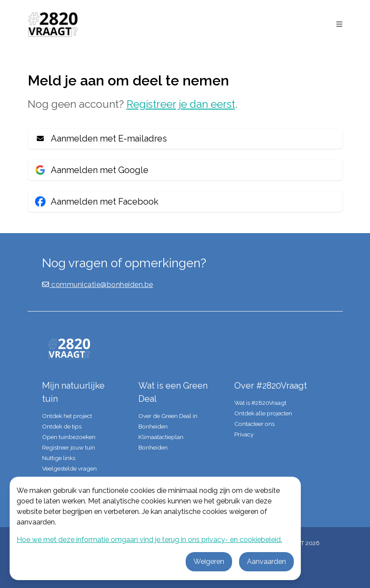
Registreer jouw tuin (69, 447)
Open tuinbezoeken (69, 437)
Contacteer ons (254, 424)
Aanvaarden (266, 561)
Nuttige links (59, 458)
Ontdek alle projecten (263, 413)
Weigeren (209, 561)
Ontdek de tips (62, 426)
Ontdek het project (67, 416)
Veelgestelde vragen (69, 468)
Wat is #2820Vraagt (260, 403)
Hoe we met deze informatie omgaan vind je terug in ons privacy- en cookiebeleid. (149, 540)
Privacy (244, 434)
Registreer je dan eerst (181, 104)
